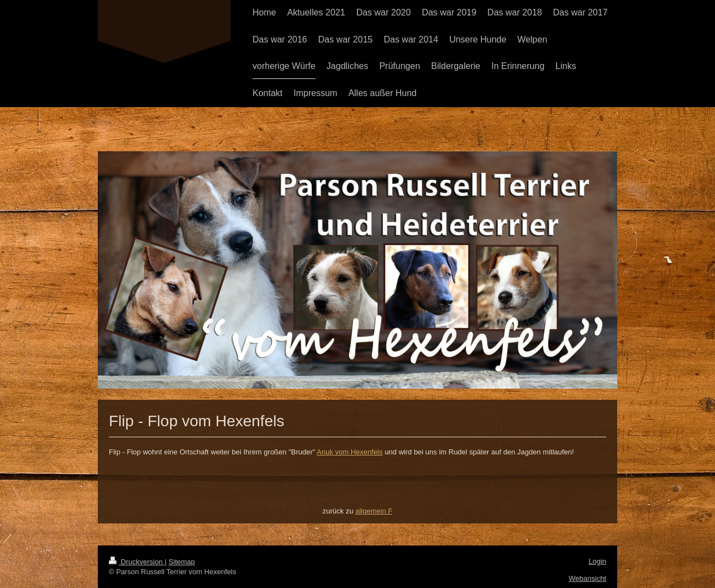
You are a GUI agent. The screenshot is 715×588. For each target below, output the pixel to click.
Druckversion (137, 562)
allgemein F (374, 511)
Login (597, 561)
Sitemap (182, 562)
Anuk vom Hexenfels (349, 452)
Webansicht (587, 578)
